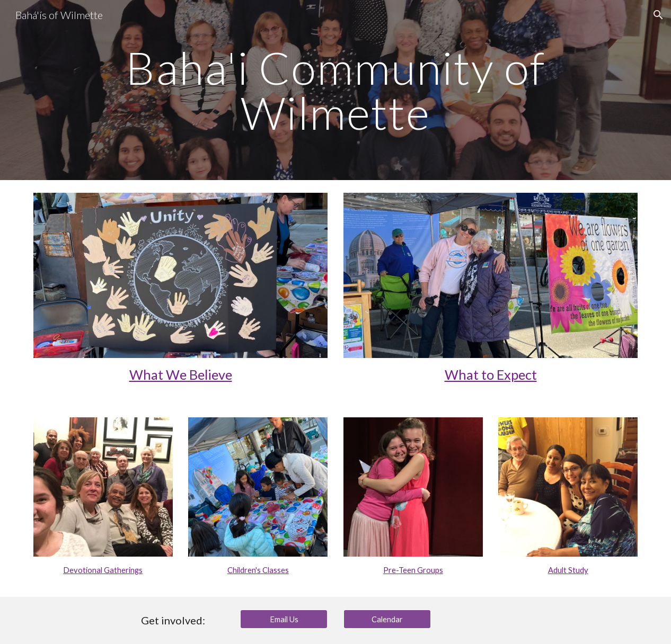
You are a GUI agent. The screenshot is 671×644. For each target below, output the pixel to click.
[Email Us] (284, 619)
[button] (658, 15)
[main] (335, 90)
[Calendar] (387, 619)
